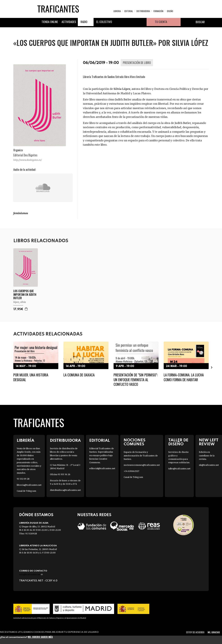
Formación (158, 11)
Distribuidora (143, 11)
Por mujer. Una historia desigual (31, 377)
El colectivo (104, 22)
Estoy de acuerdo (195, 632)
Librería (25, 441)
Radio (84, 22)
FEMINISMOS (21, 213)
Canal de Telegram (26, 491)
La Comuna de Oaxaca (79, 375)
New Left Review (209, 442)
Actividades (69, 22)
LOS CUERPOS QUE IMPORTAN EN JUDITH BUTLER (25, 295)
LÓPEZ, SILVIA (20, 302)
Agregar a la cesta (26, 309)
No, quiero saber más (40, 637)
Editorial (129, 11)
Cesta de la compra (175, 22)
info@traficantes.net (31, 575)
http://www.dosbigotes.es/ (28, 160)
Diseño (170, 11)
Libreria (117, 11)
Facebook (118, 22)
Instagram (134, 22)
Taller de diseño (178, 442)
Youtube (142, 22)
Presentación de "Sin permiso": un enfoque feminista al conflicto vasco (136, 379)
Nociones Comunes (135, 442)
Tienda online (50, 22)
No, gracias (214, 632)
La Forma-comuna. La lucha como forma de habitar (184, 377)
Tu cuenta (161, 22)
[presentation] (212, 367)
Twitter (126, 22)
